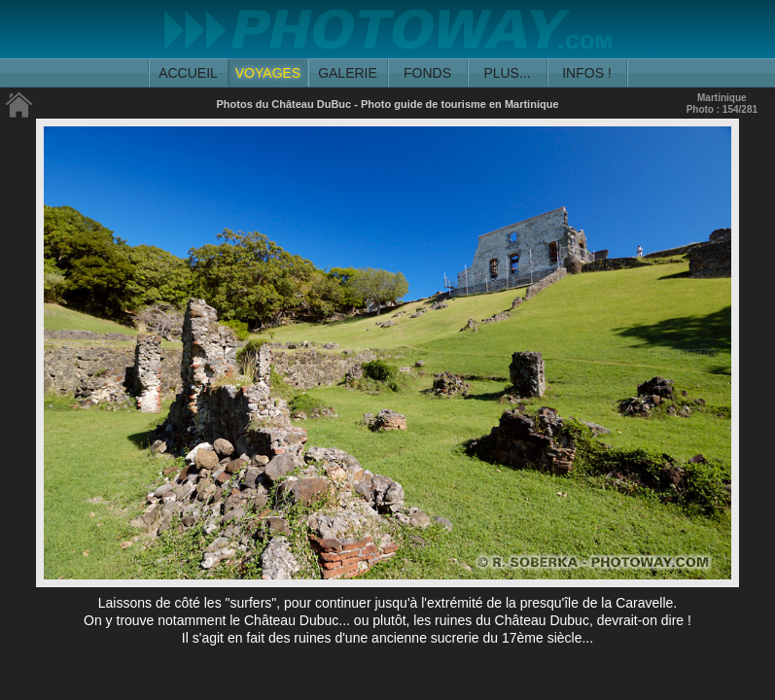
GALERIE (348, 73)
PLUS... (507, 73)
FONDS (427, 73)
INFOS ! (587, 73)
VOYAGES (268, 73)
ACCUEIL (188, 73)
